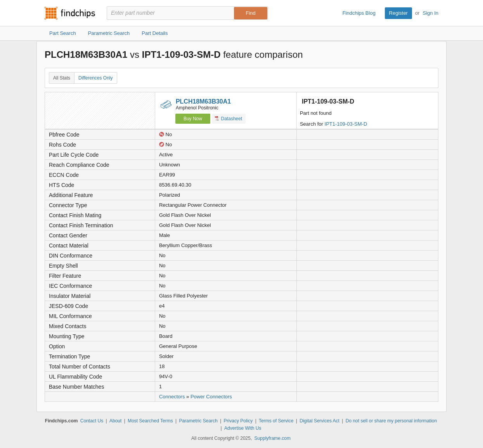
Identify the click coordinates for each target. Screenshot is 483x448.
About (115, 421)
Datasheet (229, 118)
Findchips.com (70, 13)
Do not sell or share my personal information (391, 421)
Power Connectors (211, 397)
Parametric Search (198, 421)
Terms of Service (276, 421)
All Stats (62, 78)
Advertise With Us (243, 428)
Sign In (431, 13)
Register (398, 13)
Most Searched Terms (150, 421)
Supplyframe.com (273, 438)
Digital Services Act (319, 421)
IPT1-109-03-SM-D (346, 124)
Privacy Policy (238, 421)
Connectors (172, 397)
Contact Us (92, 421)
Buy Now (193, 119)
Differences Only (95, 78)
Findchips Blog (359, 13)
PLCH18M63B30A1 (203, 101)
